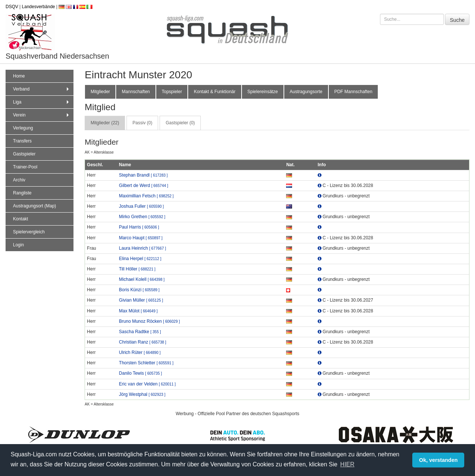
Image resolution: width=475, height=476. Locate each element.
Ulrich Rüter (140, 352)
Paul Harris (139, 227)
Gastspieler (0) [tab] (180, 123)
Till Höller (137, 269)
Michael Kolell (142, 279)
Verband (42, 89)
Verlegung (23, 128)
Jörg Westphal (142, 394)
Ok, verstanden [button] (438, 460)
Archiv (19, 180)
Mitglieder (100, 92)
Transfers (22, 141)
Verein (42, 115)
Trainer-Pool (25, 167)
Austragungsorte (306, 92)
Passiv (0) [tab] (142, 123)
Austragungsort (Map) (35, 206)
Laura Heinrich (143, 248)
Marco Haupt (141, 238)
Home (19, 76)
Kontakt (21, 219)
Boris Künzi (139, 290)
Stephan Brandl (143, 175)
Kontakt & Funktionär (214, 92)
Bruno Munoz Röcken (150, 321)
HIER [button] (347, 464)
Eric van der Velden (148, 384)
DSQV (12, 7)
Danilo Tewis (141, 373)
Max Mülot (138, 311)
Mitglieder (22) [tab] (105, 123)
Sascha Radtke (140, 332)
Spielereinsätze (263, 92)
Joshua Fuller (142, 206)
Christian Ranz (143, 342)
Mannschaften (136, 92)
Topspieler (172, 92)
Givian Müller (141, 300)
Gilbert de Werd (144, 186)
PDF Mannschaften (353, 92)
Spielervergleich (29, 232)
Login (18, 245)
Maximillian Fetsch (146, 196)
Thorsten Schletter (146, 363)
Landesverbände (38, 7)
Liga (42, 102)
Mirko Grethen (142, 217)
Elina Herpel (140, 259)
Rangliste (22, 193)
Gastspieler (24, 154)
